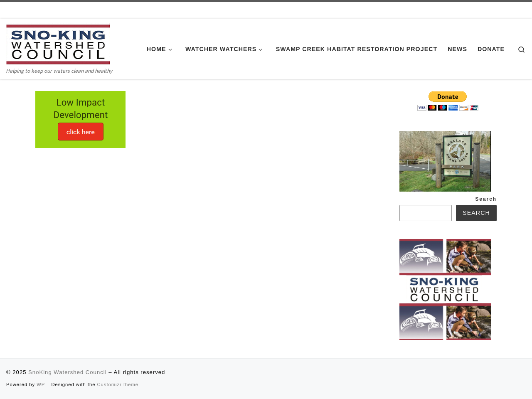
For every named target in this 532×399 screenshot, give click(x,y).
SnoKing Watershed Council (67, 372)
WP (41, 384)
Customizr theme (118, 384)
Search (486, 199)
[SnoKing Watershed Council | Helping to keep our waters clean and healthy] (58, 44)
